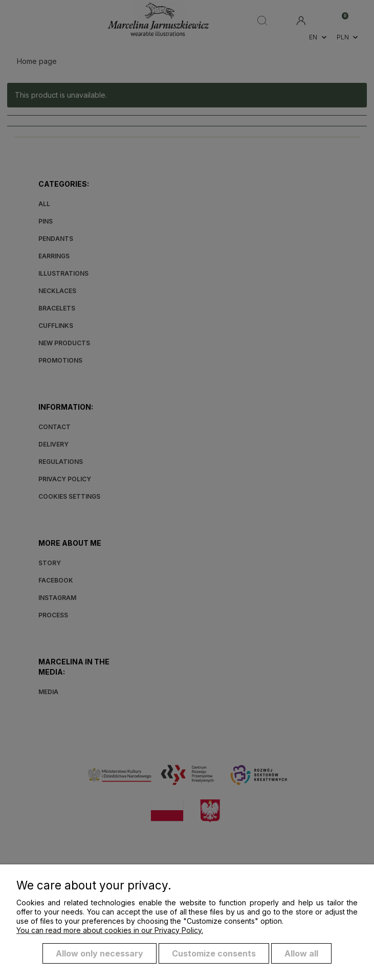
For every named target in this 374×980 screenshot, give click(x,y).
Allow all (301, 953)
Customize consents (214, 953)
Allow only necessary (100, 953)
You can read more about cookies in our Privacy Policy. (110, 930)
